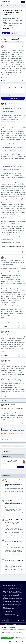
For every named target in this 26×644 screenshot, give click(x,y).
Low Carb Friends (18, 616)
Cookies (20, 624)
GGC (16, 483)
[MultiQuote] (2, 252)
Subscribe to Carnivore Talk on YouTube (9, 246)
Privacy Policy (6, 613)
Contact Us (14, 624)
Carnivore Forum (9, 587)
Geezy (6, 257)
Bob (6, 103)
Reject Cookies (20, 638)
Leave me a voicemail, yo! (15, 248)
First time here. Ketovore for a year (13, 480)
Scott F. (8, 483)
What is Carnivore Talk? (8, 610)
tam (6, 46)
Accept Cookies (7, 638)
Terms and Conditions (8, 612)
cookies (10, 630)
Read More (6, 29)
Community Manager (13, 103)
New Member (9, 500)
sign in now (8, 432)
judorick (8, 502)
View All (21, 467)
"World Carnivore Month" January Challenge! (13, 461)
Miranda (7, 331)
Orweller (7, 404)
